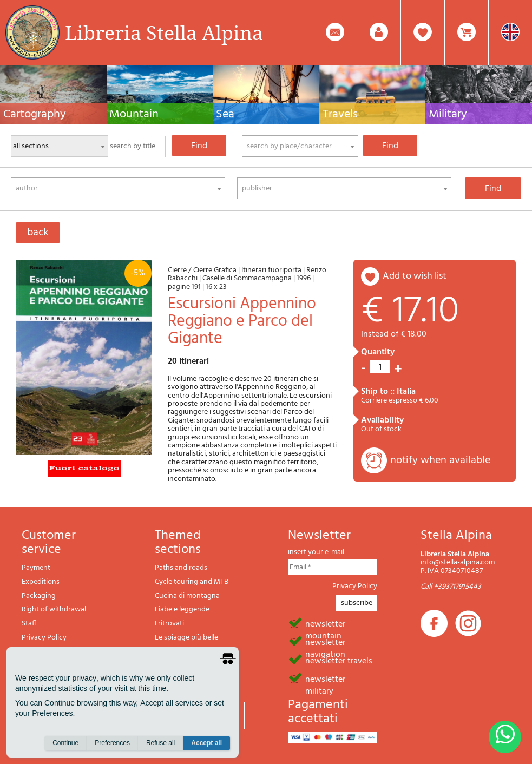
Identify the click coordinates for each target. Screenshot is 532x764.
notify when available (440, 460)
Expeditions (41, 582)
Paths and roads (181, 568)
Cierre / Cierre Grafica (203, 270)
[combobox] (300, 146)
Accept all (206, 743)
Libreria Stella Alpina (164, 32)
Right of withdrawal (54, 610)
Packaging (39, 596)
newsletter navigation (325, 642)
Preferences (112, 743)
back (38, 233)
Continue (65, 743)
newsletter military (325, 679)
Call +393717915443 (451, 587)
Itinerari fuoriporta (271, 270)
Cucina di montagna (187, 596)
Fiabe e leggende (182, 610)
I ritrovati (169, 624)
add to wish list (415, 276)
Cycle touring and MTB (192, 582)
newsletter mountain (325, 623)
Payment (36, 568)
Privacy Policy (44, 638)
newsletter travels (339, 660)
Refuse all (160, 743)
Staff (29, 624)
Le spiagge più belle (186, 638)
